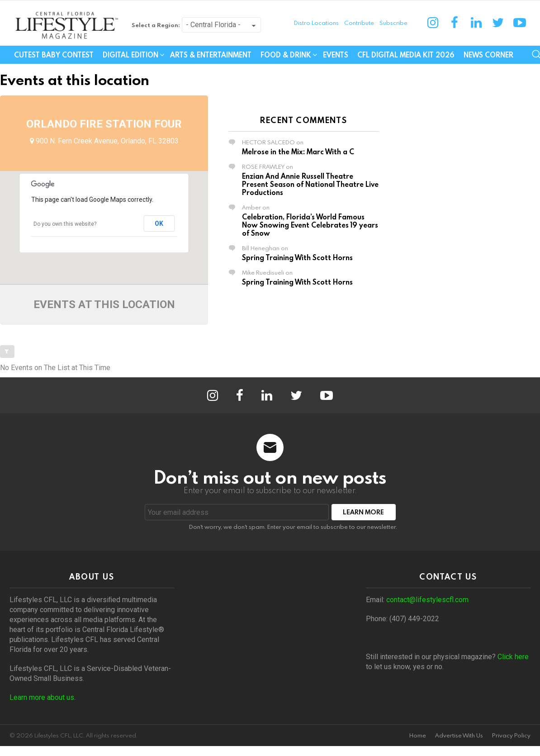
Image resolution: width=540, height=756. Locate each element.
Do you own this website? (65, 224)
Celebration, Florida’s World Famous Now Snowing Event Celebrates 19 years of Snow (310, 225)
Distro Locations (316, 23)
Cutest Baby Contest (54, 55)
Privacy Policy (511, 735)
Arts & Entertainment (211, 55)
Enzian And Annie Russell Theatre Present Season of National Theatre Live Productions (310, 184)
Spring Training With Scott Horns (297, 257)
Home (418, 735)
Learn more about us (42, 697)
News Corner (488, 55)
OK (159, 223)
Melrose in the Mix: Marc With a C (298, 152)
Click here (513, 657)
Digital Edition (130, 56)
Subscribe (393, 23)
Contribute (359, 23)
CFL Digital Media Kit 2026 (406, 55)
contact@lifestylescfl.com (427, 600)
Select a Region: (156, 25)
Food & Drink (286, 56)
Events (336, 55)
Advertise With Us (459, 735)
